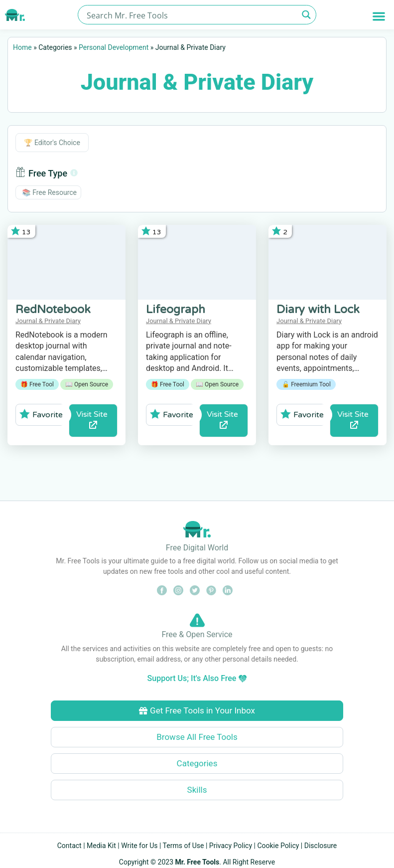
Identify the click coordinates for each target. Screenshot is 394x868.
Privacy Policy (231, 846)
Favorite (41, 414)
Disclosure (321, 846)
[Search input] (191, 15)
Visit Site (93, 419)
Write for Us (139, 846)
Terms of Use (184, 846)
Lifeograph (176, 310)
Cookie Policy (278, 846)
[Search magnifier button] (307, 15)
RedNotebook (53, 310)
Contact (69, 846)
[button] (379, 16)
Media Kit (101, 846)
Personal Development (114, 47)
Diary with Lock (318, 310)
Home (22, 47)
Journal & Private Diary (48, 321)
